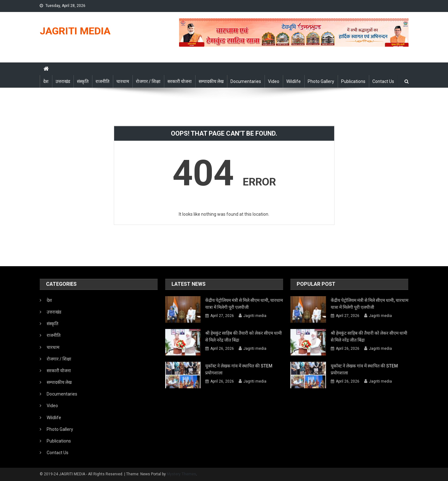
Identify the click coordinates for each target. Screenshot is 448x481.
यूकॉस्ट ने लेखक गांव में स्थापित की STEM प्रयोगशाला (239, 369)
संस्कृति (83, 81)
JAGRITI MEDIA (75, 31)
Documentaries (246, 81)
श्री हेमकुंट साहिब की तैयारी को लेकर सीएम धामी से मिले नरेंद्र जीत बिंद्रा (244, 337)
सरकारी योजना (180, 81)
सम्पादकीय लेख (211, 81)
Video (274, 81)
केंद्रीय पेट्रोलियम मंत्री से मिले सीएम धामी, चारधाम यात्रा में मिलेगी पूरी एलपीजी (244, 304)
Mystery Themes (181, 474)
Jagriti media (255, 316)
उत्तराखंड (63, 81)
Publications (353, 81)
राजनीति (102, 81)
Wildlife (294, 81)
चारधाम (123, 81)
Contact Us (383, 81)
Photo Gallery (321, 81)
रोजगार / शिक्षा (148, 81)
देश (46, 81)
